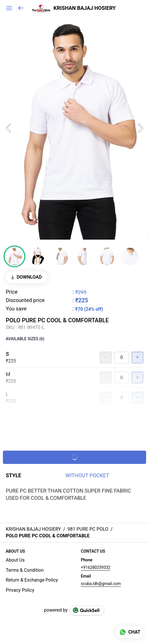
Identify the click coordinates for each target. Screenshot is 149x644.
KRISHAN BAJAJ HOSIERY (84, 8)
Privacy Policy (20, 590)
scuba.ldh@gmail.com (101, 584)
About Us (15, 560)
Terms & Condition (25, 570)
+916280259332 (96, 567)
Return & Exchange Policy (32, 580)
